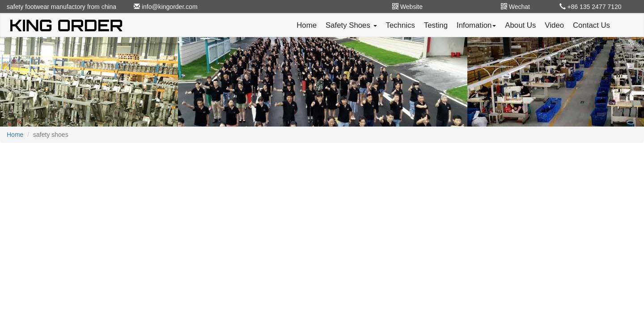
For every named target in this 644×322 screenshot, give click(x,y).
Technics (400, 25)
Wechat (515, 7)
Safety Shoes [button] (351, 25)
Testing (436, 25)
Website (407, 7)
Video (554, 25)
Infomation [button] (476, 25)
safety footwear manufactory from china (61, 7)
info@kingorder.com (166, 7)
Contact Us (591, 25)
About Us (520, 25)
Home (307, 25)
